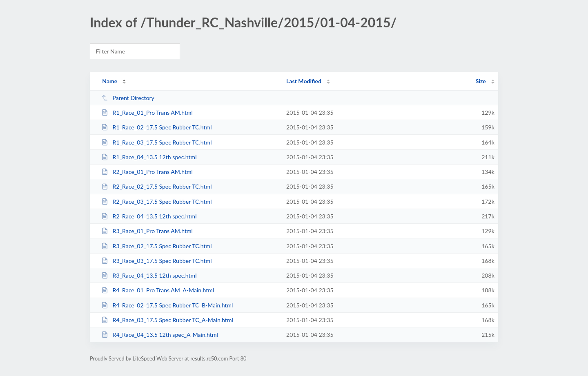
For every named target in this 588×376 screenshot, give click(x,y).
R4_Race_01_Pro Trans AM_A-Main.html (158, 290)
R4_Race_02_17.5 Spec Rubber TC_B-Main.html (167, 305)
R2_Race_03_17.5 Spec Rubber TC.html (156, 201)
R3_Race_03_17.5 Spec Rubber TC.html (156, 261)
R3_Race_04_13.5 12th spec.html (149, 275)
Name (110, 81)
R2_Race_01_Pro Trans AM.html (147, 172)
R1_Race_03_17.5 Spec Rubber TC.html (156, 142)
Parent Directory (128, 98)
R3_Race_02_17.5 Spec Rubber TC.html (156, 246)
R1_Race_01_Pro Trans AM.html (147, 112)
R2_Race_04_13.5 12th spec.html (149, 216)
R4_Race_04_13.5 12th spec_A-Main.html (160, 335)
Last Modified (304, 81)
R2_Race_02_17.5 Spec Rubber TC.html (156, 186)
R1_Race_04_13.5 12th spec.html (149, 157)
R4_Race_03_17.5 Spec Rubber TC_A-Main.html (167, 320)
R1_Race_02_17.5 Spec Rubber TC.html (156, 127)
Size (481, 81)
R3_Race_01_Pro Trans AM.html (147, 231)
